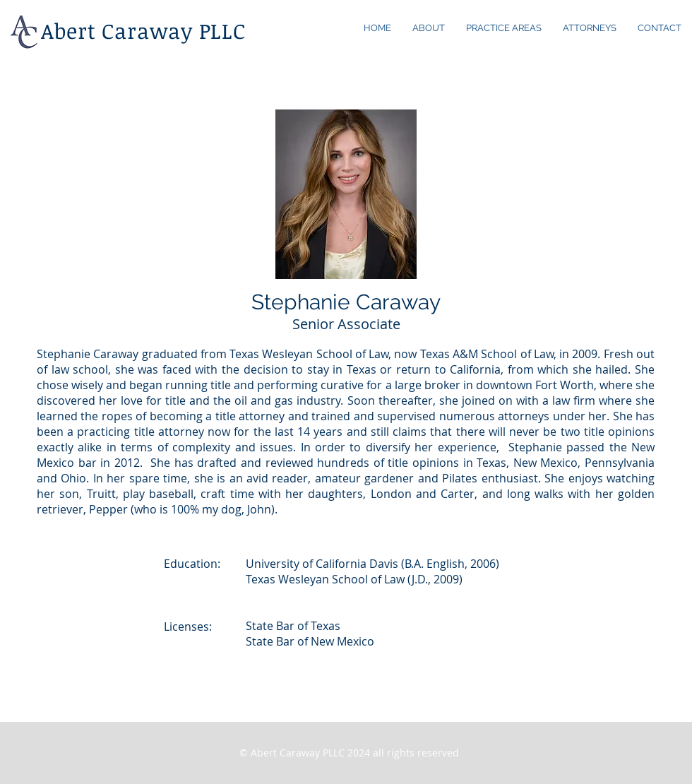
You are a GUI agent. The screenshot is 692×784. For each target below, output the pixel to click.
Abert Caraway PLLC (143, 31)
